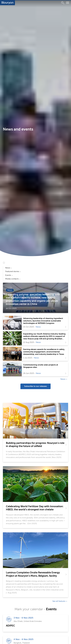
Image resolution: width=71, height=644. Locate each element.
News (8, 268)
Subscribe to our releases (35, 386)
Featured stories (12, 272)
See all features (59, 601)
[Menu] (68, 3)
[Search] (63, 3)
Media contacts (12, 279)
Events (8, 275)
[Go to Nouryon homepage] (7, 3)
